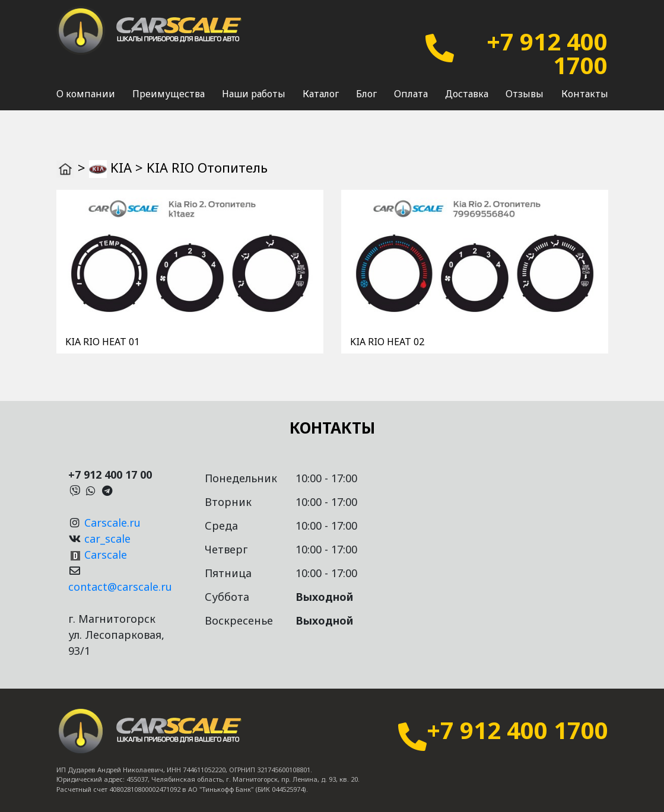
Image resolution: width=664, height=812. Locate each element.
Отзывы (525, 94)
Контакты (585, 94)
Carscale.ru (112, 523)
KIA (121, 167)
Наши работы (254, 94)
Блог (366, 94)
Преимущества (169, 94)
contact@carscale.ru (120, 587)
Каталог (321, 94)
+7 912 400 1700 (547, 53)
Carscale (106, 555)
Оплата (411, 94)
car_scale (107, 539)
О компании (86, 94)
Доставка (467, 94)
